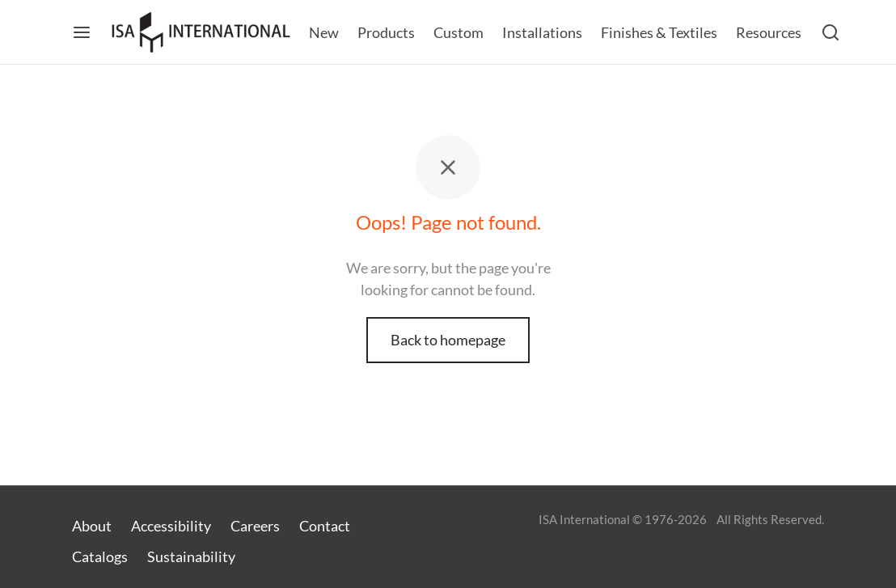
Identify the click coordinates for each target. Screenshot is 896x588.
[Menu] (82, 32)
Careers (255, 526)
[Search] (830, 32)
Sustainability (191, 556)
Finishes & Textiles (659, 32)
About (92, 526)
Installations (542, 32)
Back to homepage (448, 340)
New (324, 32)
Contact (325, 526)
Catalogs (100, 556)
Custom (459, 32)
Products (386, 32)
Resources (769, 32)
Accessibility (171, 526)
